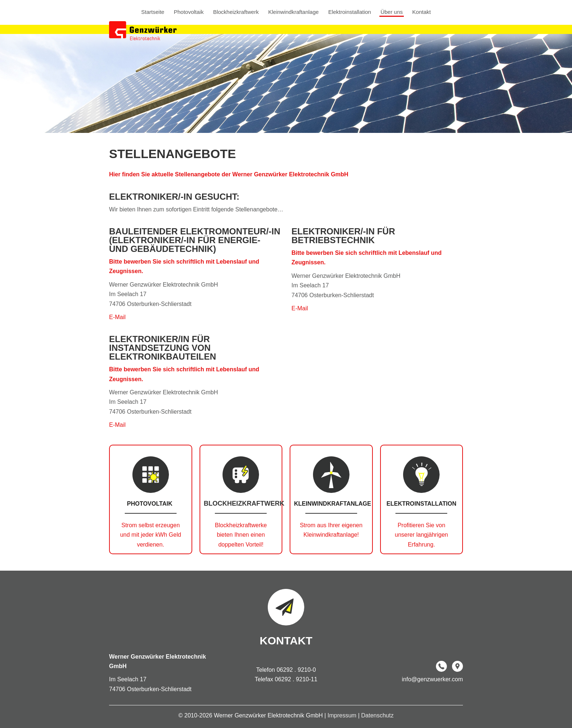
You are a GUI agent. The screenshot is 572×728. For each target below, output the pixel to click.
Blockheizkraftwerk (236, 12)
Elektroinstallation (350, 12)
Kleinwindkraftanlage (293, 12)
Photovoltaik (189, 12)
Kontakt (422, 12)
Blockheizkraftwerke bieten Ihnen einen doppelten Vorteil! (241, 535)
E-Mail (117, 317)
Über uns (392, 12)
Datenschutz (377, 715)
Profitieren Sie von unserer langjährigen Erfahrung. (421, 535)
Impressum (343, 715)
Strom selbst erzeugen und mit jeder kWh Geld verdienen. (150, 535)
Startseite (153, 12)
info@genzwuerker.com (432, 679)
